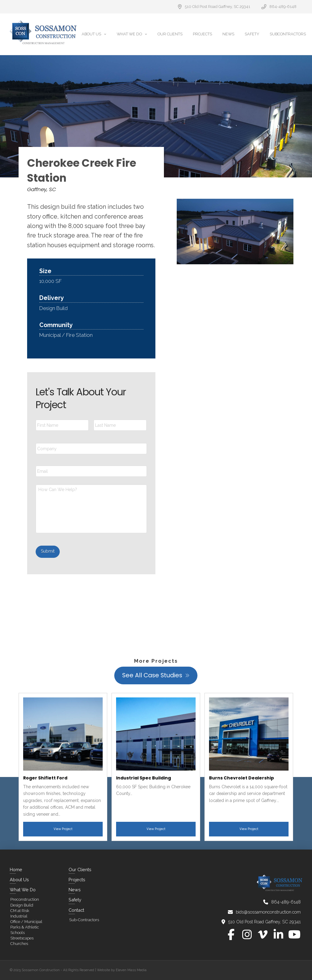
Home (16, 870)
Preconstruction (25, 899)
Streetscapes (22, 938)
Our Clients (80, 870)
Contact (76, 910)
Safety (75, 900)
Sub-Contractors (84, 920)
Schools (18, 933)
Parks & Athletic (25, 927)
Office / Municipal (26, 922)
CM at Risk (20, 911)
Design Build (22, 905)
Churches (19, 944)
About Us (19, 880)
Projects (77, 880)
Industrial (19, 916)
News (75, 890)
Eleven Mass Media (131, 970)
